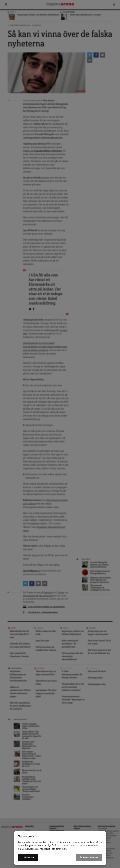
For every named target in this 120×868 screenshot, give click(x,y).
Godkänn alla (28, 858)
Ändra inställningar (89, 858)
